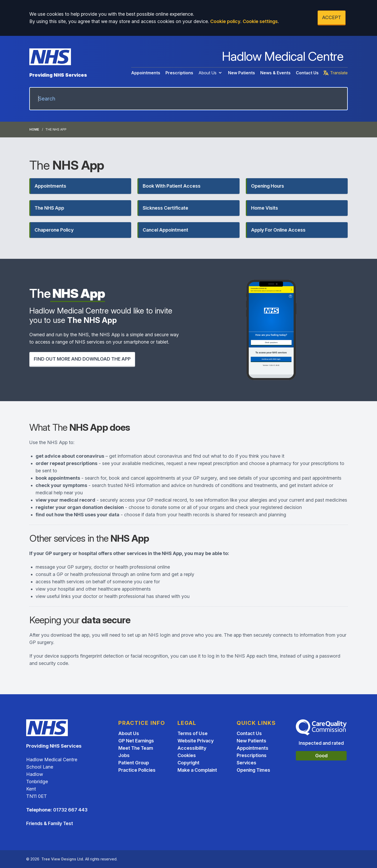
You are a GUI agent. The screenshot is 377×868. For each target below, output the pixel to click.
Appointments (146, 73)
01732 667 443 (70, 810)
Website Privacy (196, 741)
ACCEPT (332, 17)
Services (246, 763)
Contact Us (307, 73)
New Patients (242, 73)
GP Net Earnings (136, 741)
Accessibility (192, 748)
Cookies (187, 755)
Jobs (124, 755)
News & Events (275, 73)
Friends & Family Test (50, 823)
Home (34, 129)
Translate (335, 73)
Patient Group (134, 763)
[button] (80, 186)
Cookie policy (225, 21)
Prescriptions (179, 73)
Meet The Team (136, 748)
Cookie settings (260, 21)
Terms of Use (193, 733)
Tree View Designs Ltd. (63, 859)
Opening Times (253, 770)
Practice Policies (137, 770)
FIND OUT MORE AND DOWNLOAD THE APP (82, 359)
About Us (211, 73)
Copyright (188, 763)
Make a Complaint (197, 770)
